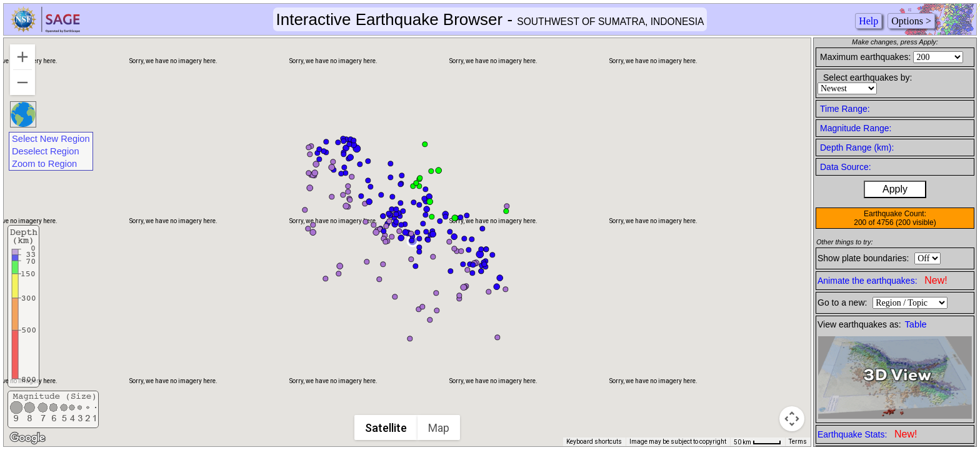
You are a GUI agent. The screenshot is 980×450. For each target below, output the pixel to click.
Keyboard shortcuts (594, 442)
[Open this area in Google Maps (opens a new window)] (27, 438)
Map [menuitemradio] (440, 428)
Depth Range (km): (857, 147)
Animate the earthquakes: (882, 280)
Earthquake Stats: (867, 434)
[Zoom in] (22, 57)
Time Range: (845, 109)
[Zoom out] (22, 82)
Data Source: (846, 167)
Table (916, 324)
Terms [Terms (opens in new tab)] (798, 442)
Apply (895, 189)
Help (868, 21)
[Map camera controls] (792, 419)
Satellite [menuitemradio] (387, 428)
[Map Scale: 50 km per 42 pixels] (757, 442)
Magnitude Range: (856, 128)
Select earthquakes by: (867, 77)
